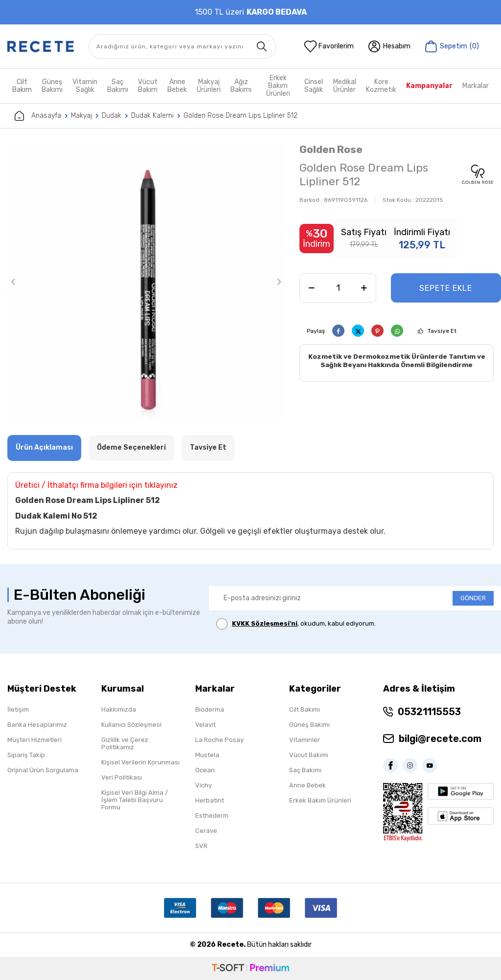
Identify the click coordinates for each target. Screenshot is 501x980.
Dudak (112, 116)
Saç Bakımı (118, 86)
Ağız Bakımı (241, 86)
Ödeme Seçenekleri (131, 447)
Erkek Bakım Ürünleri (278, 86)
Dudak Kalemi (152, 116)
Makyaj (81, 116)
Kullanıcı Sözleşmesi (131, 725)
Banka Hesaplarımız (37, 725)
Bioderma (210, 709)
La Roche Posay (219, 740)
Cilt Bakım (22, 86)
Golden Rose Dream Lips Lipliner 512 (240, 116)
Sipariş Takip (26, 755)
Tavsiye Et (442, 331)
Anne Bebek (177, 86)
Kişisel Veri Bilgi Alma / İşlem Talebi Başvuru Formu (135, 800)
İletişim (18, 709)
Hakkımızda (119, 709)
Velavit (205, 725)
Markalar (476, 86)
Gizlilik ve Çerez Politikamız (125, 743)
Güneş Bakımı (52, 86)
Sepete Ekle (446, 288)
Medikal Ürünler (345, 86)
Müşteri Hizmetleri (34, 740)
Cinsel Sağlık (314, 86)
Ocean (205, 770)
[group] (146, 282)
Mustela (207, 755)
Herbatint (210, 800)
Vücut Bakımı (309, 755)
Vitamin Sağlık (85, 86)
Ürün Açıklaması (44, 447)
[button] (13, 282)
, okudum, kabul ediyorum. (296, 624)
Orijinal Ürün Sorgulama (43, 770)
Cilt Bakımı (305, 709)
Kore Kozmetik (381, 86)
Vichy (204, 785)
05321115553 (429, 712)
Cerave (206, 831)
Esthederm (212, 816)
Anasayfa (38, 116)
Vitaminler (305, 740)
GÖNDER (473, 598)
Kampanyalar (429, 86)
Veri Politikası (122, 777)
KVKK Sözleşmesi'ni (265, 623)
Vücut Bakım (148, 86)
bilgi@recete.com (440, 739)
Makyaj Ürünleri (209, 86)
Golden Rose (331, 149)
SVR (201, 846)
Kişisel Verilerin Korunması (140, 762)
